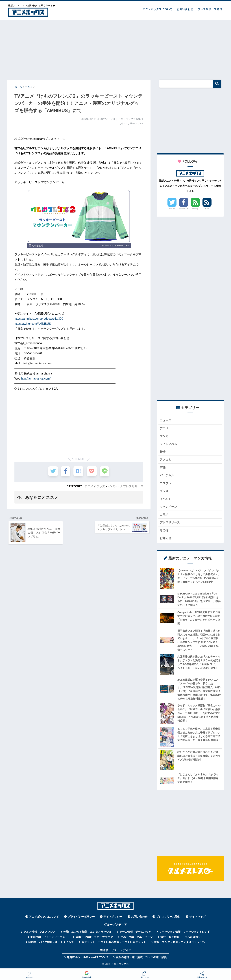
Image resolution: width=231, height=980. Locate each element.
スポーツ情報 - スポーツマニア (94, 940)
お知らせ (166, 541)
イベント (114, 486)
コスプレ (166, 484)
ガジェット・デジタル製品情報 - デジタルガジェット (114, 945)
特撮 (163, 453)
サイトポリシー (113, 919)
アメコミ (166, 460)
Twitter (172, 208)
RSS (207, 208)
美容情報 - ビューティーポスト (49, 940)
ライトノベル (169, 444)
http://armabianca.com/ (36, 379)
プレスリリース (133, 486)
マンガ (164, 436)
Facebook (184, 208)
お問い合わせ (185, 9)
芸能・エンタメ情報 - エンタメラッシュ (87, 935)
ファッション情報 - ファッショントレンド (185, 935)
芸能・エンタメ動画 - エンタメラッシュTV (180, 945)
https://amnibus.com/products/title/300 (39, 319)
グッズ (101, 486)
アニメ (89, 486)
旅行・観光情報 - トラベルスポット (182, 940)
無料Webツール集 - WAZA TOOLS (87, 960)
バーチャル (167, 477)
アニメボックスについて (157, 9)
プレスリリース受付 (210, 9)
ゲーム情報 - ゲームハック (135, 935)
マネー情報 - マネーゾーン (137, 940)
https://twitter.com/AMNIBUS (33, 324)
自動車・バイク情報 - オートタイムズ (51, 945)
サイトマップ (197, 919)
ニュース (166, 420)
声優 (163, 468)
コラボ (164, 517)
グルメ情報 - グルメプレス (40, 935)
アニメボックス (120, 966)
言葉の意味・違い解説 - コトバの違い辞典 (141, 960)
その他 (164, 533)
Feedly (195, 208)
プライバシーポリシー (81, 919)
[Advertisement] (115, 48)
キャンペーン (169, 508)
